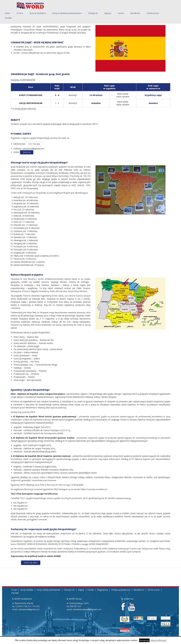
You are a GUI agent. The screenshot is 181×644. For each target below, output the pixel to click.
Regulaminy (103, 590)
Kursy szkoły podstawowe (49, 590)
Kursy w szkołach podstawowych (67, 13)
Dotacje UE (93, 13)
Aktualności (135, 13)
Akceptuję (144, 640)
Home (8, 13)
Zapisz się (27, 152)
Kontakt (8, 18)
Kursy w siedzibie (38, 13)
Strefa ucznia (153, 13)
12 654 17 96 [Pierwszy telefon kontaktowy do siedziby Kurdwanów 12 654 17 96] (21, 606)
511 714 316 (34, 144)
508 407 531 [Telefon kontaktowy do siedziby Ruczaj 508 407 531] (76, 606)
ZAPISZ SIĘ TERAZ (31, 563)
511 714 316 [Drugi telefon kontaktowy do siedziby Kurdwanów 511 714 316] (34, 606)
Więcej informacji (158, 640)
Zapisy (108, 13)
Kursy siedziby (27, 590)
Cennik (121, 13)
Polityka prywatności (121, 590)
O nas (20, 13)
